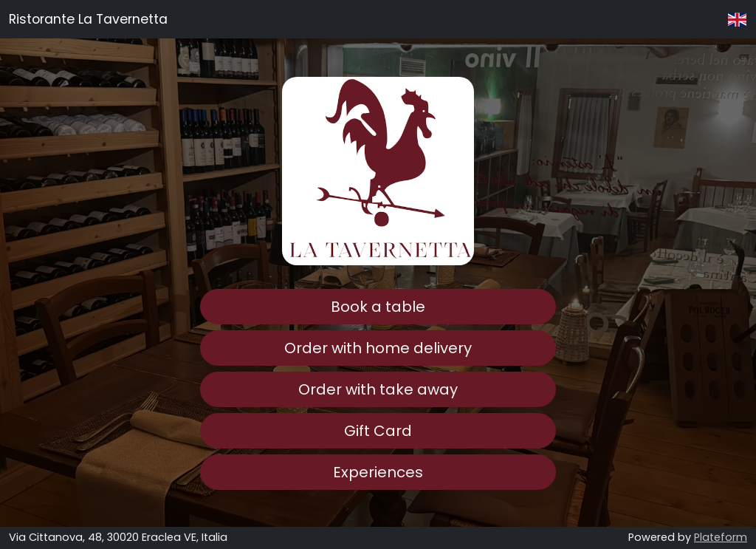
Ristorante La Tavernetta (88, 19)
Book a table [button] (378, 307)
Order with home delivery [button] (378, 348)
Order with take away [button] (378, 389)
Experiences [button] (378, 472)
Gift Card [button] (378, 431)
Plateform (721, 537)
